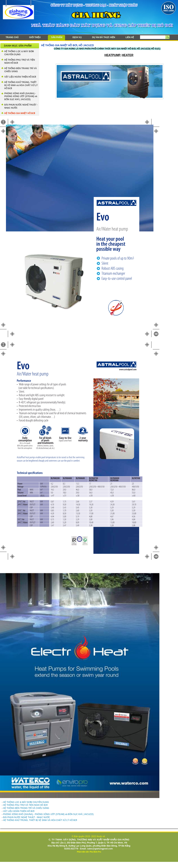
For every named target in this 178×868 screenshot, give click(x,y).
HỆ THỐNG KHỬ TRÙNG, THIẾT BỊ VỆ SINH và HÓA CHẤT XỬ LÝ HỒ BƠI (21, 85)
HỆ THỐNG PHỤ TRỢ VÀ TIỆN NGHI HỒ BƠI (20, 61)
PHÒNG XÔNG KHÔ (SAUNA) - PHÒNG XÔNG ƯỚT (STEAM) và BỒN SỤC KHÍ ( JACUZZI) (21, 96)
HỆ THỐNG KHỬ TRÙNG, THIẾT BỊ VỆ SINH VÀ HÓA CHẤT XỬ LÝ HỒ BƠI (40, 820)
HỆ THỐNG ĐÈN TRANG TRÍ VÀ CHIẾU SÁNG (21, 70)
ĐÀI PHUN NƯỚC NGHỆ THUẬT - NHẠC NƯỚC (21, 106)
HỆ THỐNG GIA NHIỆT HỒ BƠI (20, 113)
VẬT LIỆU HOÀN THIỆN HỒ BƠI (20, 77)
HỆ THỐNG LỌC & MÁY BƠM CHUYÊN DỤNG (19, 53)
